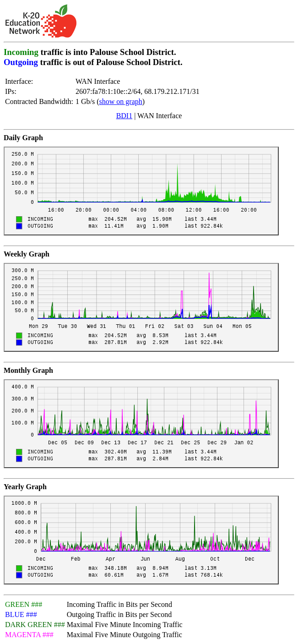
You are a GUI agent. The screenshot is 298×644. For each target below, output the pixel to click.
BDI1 (125, 116)
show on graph (121, 101)
